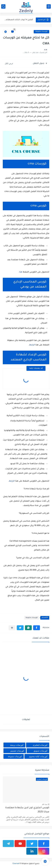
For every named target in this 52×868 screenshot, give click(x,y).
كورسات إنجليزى (40, 745)
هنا (21, 272)
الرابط (32, 345)
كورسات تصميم (17, 751)
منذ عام (45, 804)
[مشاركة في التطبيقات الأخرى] (12, 628)
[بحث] (3, 6)
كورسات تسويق (40, 751)
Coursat (16, 864)
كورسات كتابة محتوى (38, 756)
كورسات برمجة (17, 745)
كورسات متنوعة (41, 32)
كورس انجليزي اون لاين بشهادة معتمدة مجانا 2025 (27, 810)
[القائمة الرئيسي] (49, 6)
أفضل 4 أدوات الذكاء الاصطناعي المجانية (18, 20)
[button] (37, 628)
